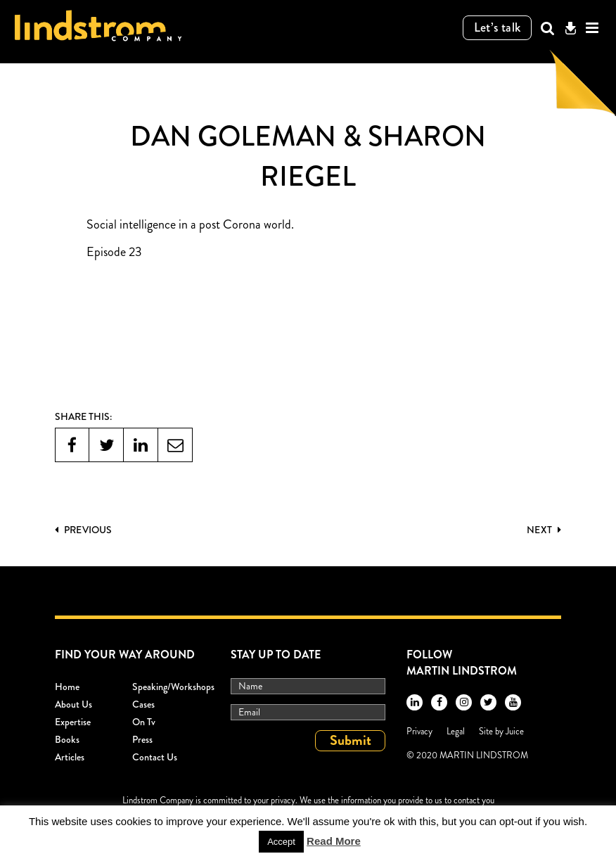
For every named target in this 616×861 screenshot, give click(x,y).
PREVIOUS (83, 530)
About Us (73, 704)
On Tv (144, 722)
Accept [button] (281, 842)
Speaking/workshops (173, 687)
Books (67, 739)
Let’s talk (498, 27)
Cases (143, 704)
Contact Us (155, 757)
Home (67, 687)
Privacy (419, 731)
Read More (334, 841)
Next (544, 530)
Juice (515, 731)
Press (142, 739)
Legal (456, 731)
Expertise (73, 722)
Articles (70, 757)
